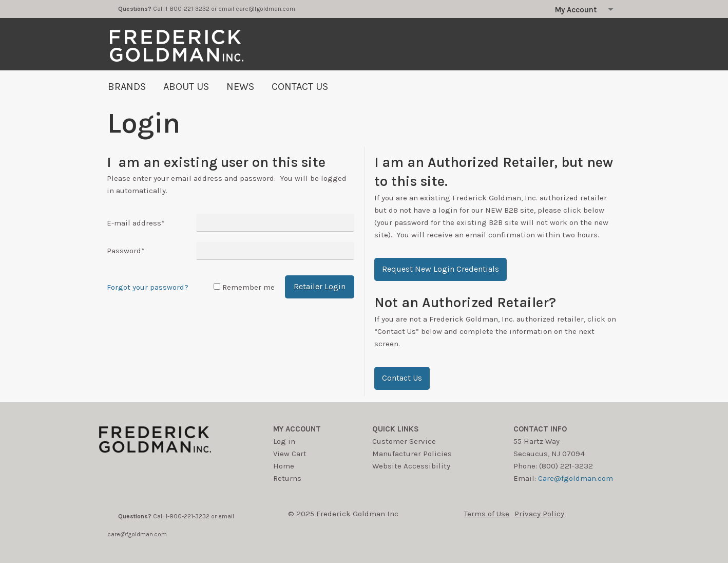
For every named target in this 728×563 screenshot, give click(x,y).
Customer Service (404, 441)
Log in (284, 441)
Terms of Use (487, 514)
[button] (440, 269)
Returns (287, 478)
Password (126, 251)
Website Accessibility (411, 466)
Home (284, 466)
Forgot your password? (148, 287)
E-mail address (136, 223)
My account (297, 429)
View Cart (290, 454)
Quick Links (396, 429)
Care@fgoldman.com (576, 478)
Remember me (248, 287)
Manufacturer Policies (412, 454)
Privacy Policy (539, 514)
